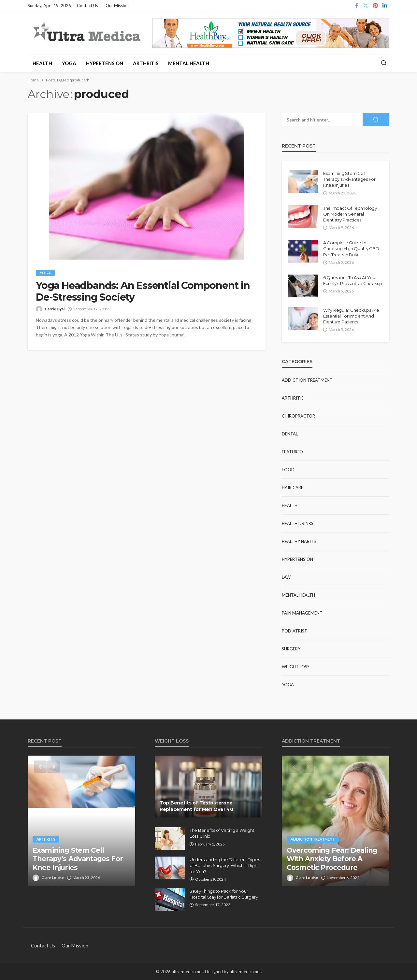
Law (286, 577)
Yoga (69, 63)
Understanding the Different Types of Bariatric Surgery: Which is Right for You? (225, 865)
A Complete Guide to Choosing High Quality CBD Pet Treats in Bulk (351, 249)
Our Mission (117, 6)
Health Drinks (298, 523)
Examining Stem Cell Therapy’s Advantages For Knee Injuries (349, 179)
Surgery (291, 649)
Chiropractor (298, 416)
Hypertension (105, 63)
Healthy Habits (299, 541)
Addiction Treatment (307, 380)
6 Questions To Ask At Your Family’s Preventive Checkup (353, 280)
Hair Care (293, 488)
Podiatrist (295, 631)
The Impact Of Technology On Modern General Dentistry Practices (350, 214)
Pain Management (302, 613)
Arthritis (146, 63)
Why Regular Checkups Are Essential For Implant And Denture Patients (351, 316)
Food (288, 470)
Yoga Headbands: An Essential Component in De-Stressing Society (143, 291)
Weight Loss (296, 667)
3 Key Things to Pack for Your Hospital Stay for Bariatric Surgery (224, 894)
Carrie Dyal (55, 309)
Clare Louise (53, 878)
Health (42, 63)
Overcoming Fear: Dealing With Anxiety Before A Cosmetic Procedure (332, 859)
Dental (290, 434)
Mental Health (189, 63)
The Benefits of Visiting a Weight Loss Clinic (222, 833)
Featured (292, 452)
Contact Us (87, 6)
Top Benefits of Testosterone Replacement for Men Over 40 (196, 806)
